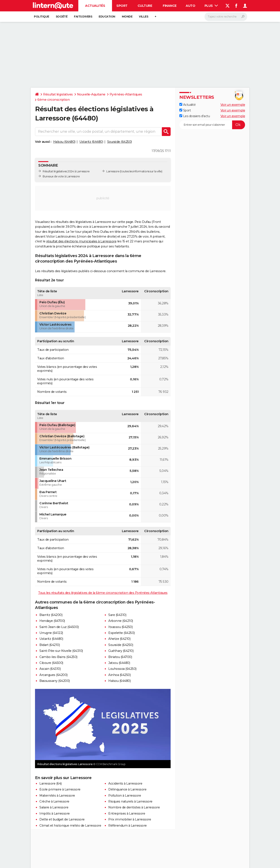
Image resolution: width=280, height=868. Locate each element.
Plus (211, 6)
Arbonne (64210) (121, 621)
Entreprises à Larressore (127, 813)
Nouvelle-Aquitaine (91, 94)
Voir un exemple (233, 105)
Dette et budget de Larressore (62, 819)
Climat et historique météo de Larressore (70, 826)
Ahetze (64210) (119, 639)
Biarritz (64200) (51, 615)
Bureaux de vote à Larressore (61, 176)
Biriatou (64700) (120, 657)
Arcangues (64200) (53, 675)
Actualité (187, 105)
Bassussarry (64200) (55, 681)
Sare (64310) (117, 615)
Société (62, 17)
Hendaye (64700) (52, 621)
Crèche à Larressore (54, 801)
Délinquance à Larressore (127, 789)
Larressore (113, 171)
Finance (170, 6)
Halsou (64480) (64, 142)
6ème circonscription (53, 100)
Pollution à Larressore (125, 796)
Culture (145, 6)
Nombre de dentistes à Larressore (134, 807)
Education (107, 17)
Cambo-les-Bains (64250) (58, 657)
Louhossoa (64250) (122, 669)
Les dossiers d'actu (195, 116)
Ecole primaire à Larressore (60, 789)
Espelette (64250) (122, 633)
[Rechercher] (226, 17)
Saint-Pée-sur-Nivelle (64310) (61, 651)
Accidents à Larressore (125, 783)
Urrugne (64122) (51, 633)
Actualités (95, 6)
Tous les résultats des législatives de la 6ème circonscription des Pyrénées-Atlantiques (103, 593)
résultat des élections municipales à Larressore (81, 241)
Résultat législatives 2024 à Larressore (66, 171)
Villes (143, 17)
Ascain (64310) (50, 669)
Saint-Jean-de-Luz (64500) (59, 627)
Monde (127, 17)
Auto (190, 6)
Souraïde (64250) (120, 142)
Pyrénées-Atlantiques (126, 94)
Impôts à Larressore (55, 813)
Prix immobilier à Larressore (130, 819)
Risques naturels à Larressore (130, 801)
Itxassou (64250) (120, 627)
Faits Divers (83, 17)
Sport (122, 6)
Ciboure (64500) (51, 663)
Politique (42, 17)
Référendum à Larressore (128, 826)
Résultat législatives (58, 94)
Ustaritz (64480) (91, 142)
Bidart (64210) (50, 645)
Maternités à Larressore (57, 796)
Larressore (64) (51, 783)
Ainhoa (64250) (119, 675)
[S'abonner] (212, 125)
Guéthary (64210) (121, 651)
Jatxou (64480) (119, 663)
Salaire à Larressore (54, 807)
